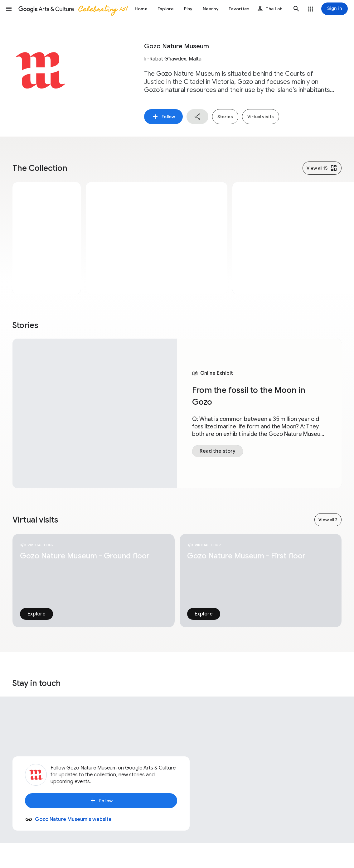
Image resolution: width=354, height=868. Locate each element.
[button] (9, 9)
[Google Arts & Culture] (73, 9)
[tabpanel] (177, 413)
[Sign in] (335, 9)
